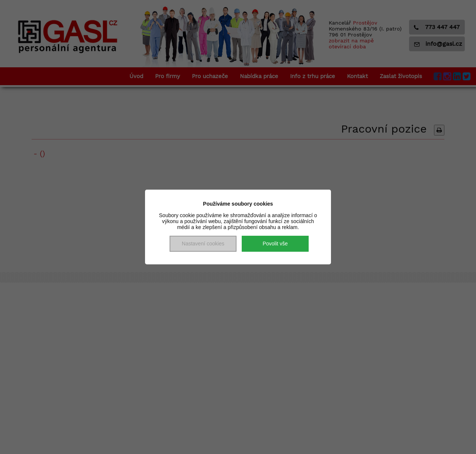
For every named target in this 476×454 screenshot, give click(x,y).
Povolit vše (275, 244)
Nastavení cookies (203, 244)
